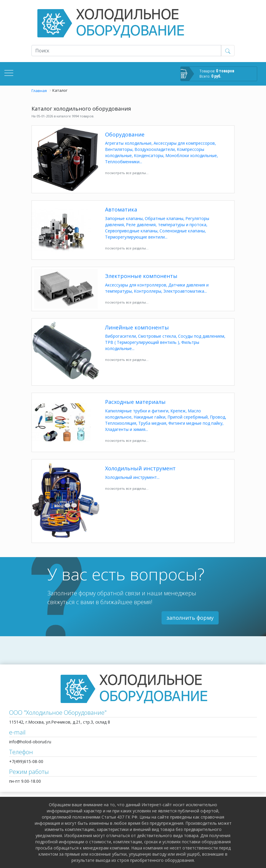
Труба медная (152, 423)
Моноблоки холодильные (191, 155)
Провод (217, 417)
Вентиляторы (119, 149)
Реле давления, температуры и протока (166, 225)
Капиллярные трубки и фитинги (137, 411)
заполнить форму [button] (190, 618)
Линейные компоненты (137, 328)
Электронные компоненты (141, 276)
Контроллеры (148, 291)
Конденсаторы (149, 155)
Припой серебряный (188, 417)
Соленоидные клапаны (182, 231)
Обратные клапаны (164, 218)
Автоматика (121, 210)
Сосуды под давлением (201, 336)
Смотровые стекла (157, 336)
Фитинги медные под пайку (195, 423)
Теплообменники (122, 162)
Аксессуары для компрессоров (184, 143)
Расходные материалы (135, 402)
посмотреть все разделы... (127, 173)
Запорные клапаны (124, 218)
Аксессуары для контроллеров (136, 285)
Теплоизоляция (121, 423)
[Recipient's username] (126, 51)
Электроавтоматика (184, 291)
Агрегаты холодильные (128, 143)
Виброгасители (120, 336)
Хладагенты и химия (125, 429)
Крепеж (178, 411)
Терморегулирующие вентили (135, 237)
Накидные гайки (149, 417)
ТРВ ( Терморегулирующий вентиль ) (142, 342)
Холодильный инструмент (140, 469)
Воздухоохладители (155, 149)
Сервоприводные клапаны (131, 231)
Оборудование (125, 135)
